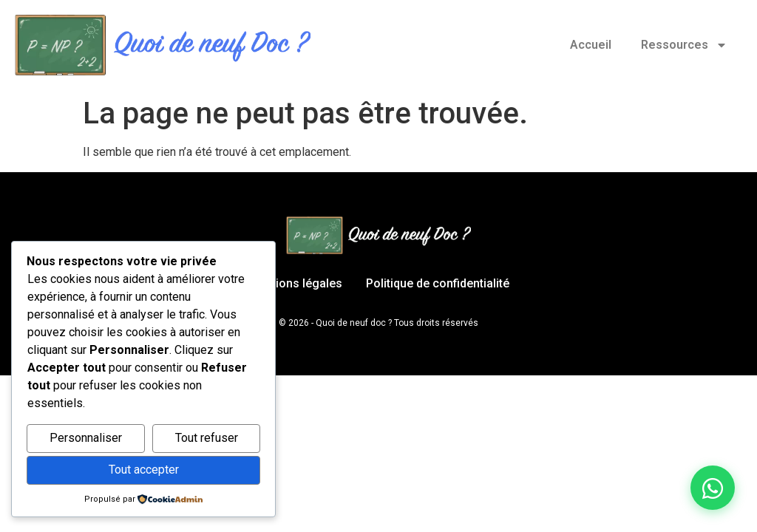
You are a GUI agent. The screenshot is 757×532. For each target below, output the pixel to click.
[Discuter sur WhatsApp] (713, 488)
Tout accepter (144, 470)
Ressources (684, 45)
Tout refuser (207, 438)
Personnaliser (86, 438)
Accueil (591, 45)
